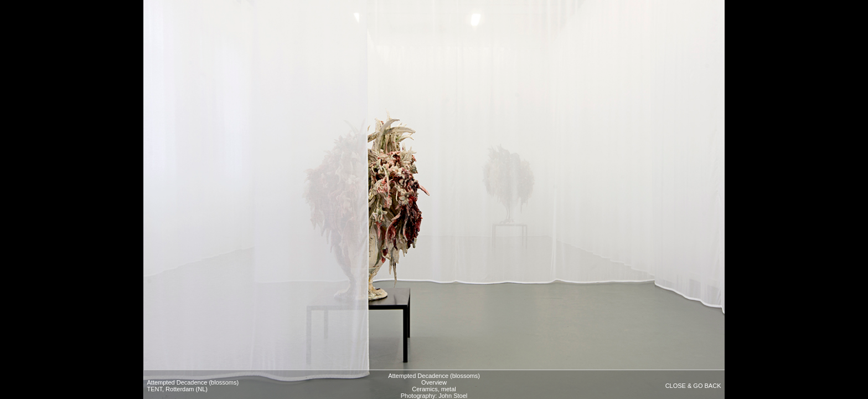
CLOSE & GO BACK (693, 386)
